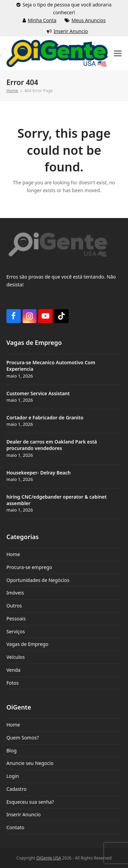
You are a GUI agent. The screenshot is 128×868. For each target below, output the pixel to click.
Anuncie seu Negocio (30, 763)
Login (13, 776)
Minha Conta (42, 20)
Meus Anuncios (88, 20)
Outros (14, 606)
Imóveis (15, 593)
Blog (12, 750)
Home (13, 554)
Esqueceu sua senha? (30, 802)
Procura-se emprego (29, 567)
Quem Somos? (23, 738)
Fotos (13, 683)
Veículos (16, 657)
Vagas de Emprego (27, 644)
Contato (15, 827)
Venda (13, 670)
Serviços (16, 631)
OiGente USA (49, 858)
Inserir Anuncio (71, 31)
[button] (118, 54)
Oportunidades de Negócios (38, 580)
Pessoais (16, 619)
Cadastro (17, 789)
